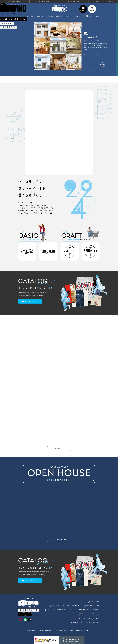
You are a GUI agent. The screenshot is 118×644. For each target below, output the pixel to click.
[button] (80, 64)
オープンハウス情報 (90, 608)
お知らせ (74, 625)
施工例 (78, 15)
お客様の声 (67, 625)
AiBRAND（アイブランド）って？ (57, 602)
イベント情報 (59, 625)
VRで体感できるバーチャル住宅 (83, 611)
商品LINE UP (50, 15)
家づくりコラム (92, 625)
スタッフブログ (82, 625)
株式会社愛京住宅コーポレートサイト (32, 625)
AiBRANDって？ (39, 15)
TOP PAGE (29, 15)
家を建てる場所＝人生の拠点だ (92, 602)
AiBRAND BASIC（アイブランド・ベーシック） (64, 605)
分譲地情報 (59, 15)
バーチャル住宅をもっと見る (59, 537)
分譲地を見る (59, 448)
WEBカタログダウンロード (78, 614)
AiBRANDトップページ (94, 599)
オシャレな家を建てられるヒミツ (75, 602)
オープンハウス (69, 15)
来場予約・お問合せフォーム (93, 614)
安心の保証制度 (86, 15)
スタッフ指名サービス (49, 625)
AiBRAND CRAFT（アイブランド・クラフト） (88, 605)
